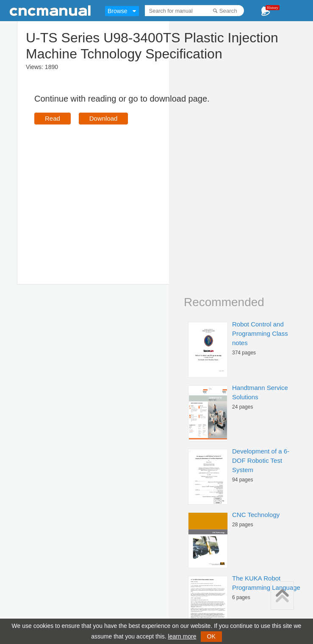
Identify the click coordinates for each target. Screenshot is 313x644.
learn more (182, 636)
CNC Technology (256, 515)
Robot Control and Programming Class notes (260, 333)
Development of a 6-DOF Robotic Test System (261, 460)
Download (104, 118)
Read (53, 118)
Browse (118, 11)
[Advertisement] (105, 192)
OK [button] (211, 636)
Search (228, 11)
